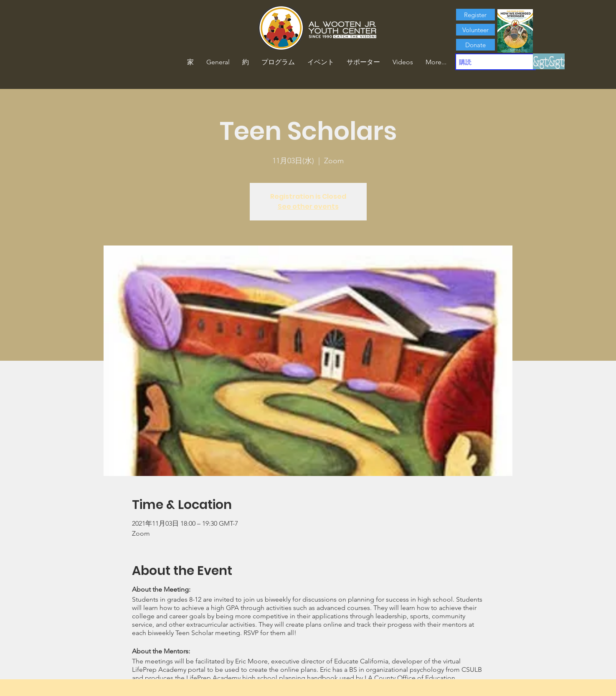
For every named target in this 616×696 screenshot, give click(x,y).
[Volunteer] (475, 30)
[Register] (475, 15)
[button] (246, 62)
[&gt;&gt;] (549, 61)
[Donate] (475, 45)
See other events (308, 206)
